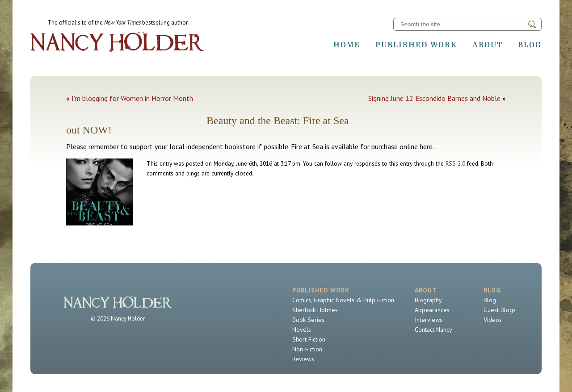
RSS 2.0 (455, 163)
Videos (493, 320)
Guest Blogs (500, 310)
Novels (302, 329)
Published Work (416, 45)
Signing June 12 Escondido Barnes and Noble (434, 98)
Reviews (303, 359)
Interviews (429, 320)
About (488, 45)
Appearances (432, 310)
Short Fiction (309, 339)
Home (347, 45)
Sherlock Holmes (315, 310)
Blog (530, 45)
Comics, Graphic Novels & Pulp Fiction (343, 300)
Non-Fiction (307, 349)
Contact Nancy (433, 329)
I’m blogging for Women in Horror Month (132, 98)
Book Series (308, 320)
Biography (428, 300)
